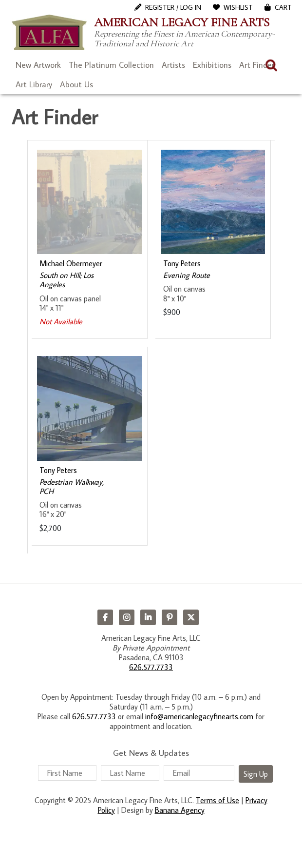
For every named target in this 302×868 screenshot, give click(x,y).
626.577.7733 (151, 667)
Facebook (105, 617)
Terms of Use (217, 800)
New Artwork (38, 65)
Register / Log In (173, 7)
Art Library (34, 84)
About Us (76, 84)
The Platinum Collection (111, 65)
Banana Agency (180, 810)
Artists (173, 65)
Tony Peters (182, 263)
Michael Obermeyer (71, 263)
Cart (283, 7)
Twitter (191, 617)
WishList (238, 7)
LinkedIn (148, 617)
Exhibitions (212, 65)
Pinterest (170, 617)
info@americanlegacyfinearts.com (199, 716)
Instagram (127, 617)
